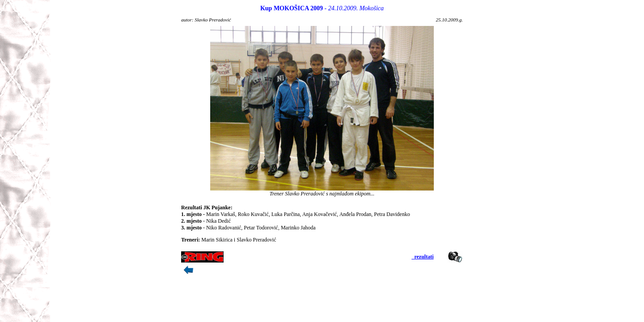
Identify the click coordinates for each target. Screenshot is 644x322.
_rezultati (422, 257)
